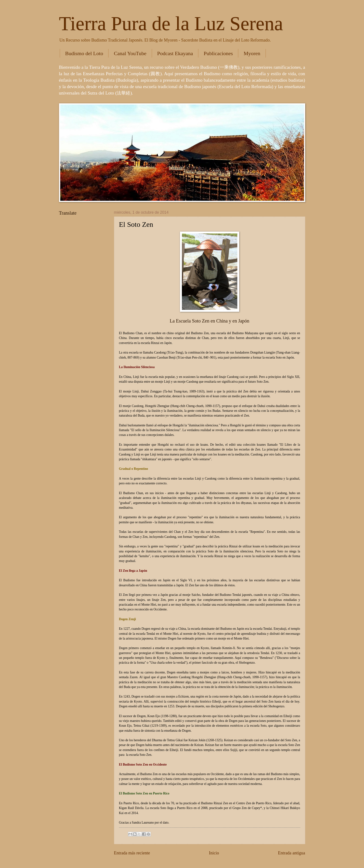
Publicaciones (218, 53)
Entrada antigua (292, 853)
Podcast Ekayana (175, 53)
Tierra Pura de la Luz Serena (171, 24)
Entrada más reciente (132, 853)
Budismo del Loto (84, 53)
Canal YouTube (130, 53)
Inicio (214, 853)
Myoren (252, 53)
